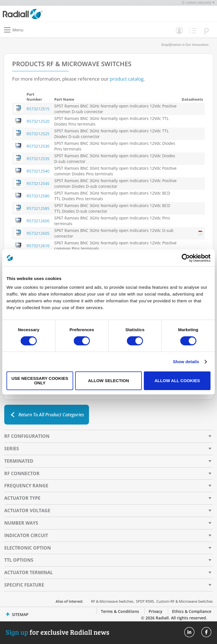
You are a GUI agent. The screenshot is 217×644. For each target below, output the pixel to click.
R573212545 (38, 183)
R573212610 (38, 246)
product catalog (127, 79)
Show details (186, 362)
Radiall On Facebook (206, 632)
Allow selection (108, 381)
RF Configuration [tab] (27, 436)
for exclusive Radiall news (57, 632)
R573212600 (38, 221)
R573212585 (38, 208)
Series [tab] (12, 449)
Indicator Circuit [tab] (26, 535)
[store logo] (57, 14)
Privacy (156, 611)
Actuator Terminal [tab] (29, 572)
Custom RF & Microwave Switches (185, 601)
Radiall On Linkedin (189, 632)
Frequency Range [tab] (26, 486)
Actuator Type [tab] (22, 498)
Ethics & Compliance (192, 611)
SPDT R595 (145, 601)
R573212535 (38, 159)
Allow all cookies (177, 381)
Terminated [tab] (19, 461)
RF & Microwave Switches (112, 601)
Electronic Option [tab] (28, 548)
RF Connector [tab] (22, 473)
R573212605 (38, 233)
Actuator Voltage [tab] (27, 511)
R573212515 (38, 109)
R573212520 (38, 121)
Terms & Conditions (120, 611)
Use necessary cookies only (40, 381)
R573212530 (38, 146)
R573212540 (38, 171)
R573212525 (38, 134)
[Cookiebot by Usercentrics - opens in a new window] (186, 258)
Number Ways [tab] (21, 523)
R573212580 (38, 196)
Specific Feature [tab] (24, 585)
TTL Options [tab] (19, 560)
